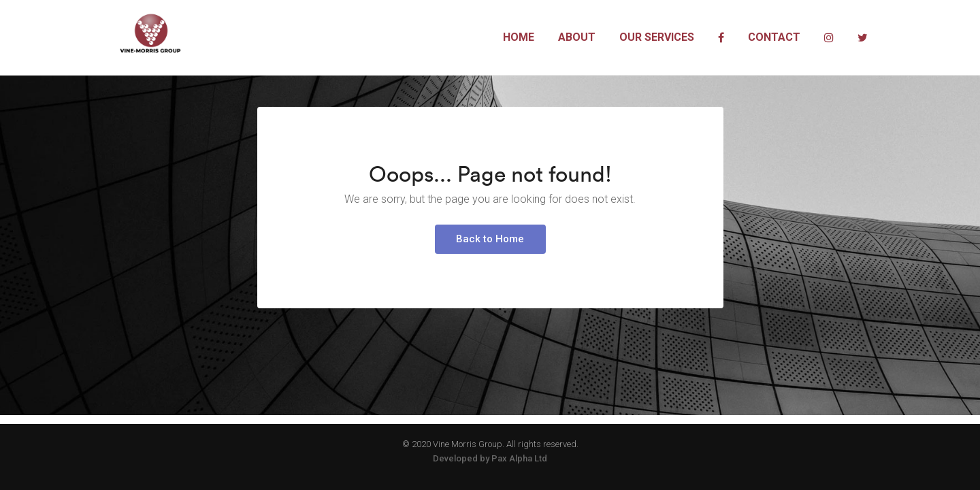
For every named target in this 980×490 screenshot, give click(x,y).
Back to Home (490, 276)
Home (519, 37)
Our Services (657, 37)
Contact (774, 37)
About (577, 37)
